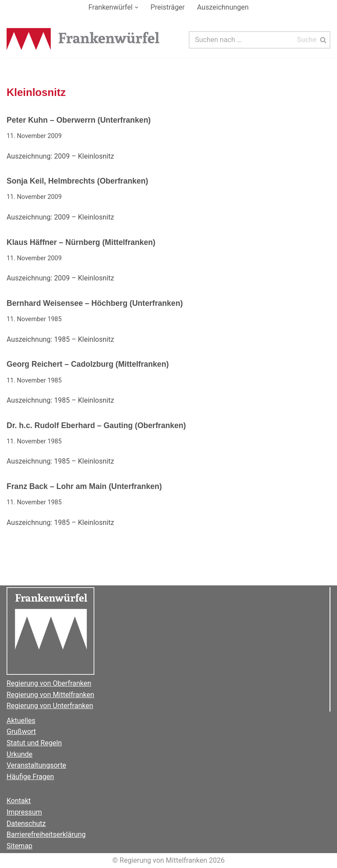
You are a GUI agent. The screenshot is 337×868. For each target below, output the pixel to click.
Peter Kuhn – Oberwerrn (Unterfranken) (79, 120)
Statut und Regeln (34, 743)
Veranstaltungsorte (36, 765)
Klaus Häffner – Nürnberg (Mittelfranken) (81, 242)
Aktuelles (21, 721)
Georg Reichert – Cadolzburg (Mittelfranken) (88, 364)
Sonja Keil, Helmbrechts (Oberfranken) (77, 181)
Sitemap (20, 846)
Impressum (24, 812)
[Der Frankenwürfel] (83, 40)
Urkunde (20, 754)
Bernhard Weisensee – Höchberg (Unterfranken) (95, 303)
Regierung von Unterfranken (50, 706)
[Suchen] (241, 40)
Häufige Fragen (30, 777)
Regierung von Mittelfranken (50, 695)
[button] (136, 7)
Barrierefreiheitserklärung (46, 834)
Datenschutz (26, 824)
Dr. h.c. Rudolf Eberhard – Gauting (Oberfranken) (96, 425)
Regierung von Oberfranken (49, 683)
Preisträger (168, 7)
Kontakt (19, 801)
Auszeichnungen (223, 7)
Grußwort (21, 732)
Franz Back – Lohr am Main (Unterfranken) (84, 486)
